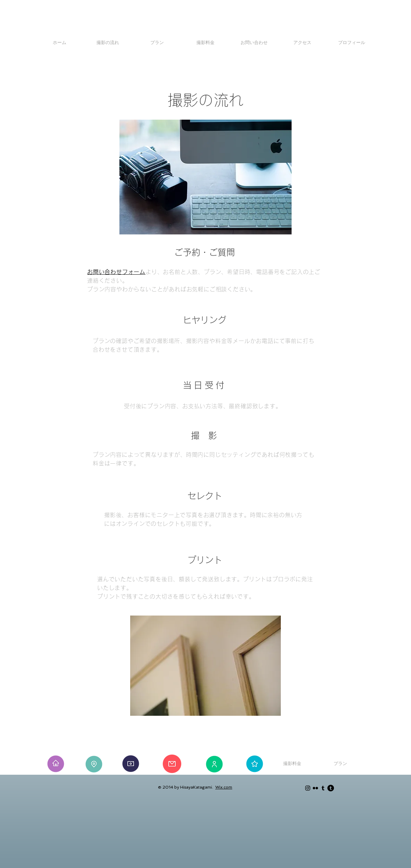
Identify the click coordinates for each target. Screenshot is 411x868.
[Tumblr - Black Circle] (331, 788)
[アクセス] (302, 43)
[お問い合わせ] (254, 43)
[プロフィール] (351, 43)
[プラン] (157, 43)
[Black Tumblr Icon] (323, 788)
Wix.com (224, 787)
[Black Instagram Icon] (308, 788)
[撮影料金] (205, 43)
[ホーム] (60, 43)
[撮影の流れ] (108, 43)
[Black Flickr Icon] (315, 788)
